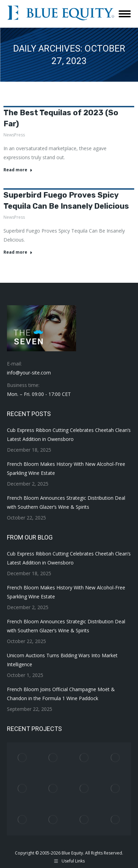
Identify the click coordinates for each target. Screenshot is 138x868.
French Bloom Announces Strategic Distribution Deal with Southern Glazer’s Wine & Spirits (66, 502)
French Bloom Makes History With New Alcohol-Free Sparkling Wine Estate (66, 468)
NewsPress (14, 135)
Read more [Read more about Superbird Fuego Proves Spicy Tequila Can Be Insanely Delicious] (18, 252)
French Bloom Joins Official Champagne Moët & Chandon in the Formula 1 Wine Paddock (61, 694)
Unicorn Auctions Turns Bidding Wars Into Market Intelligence (62, 660)
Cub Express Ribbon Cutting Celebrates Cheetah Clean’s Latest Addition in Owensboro (69, 435)
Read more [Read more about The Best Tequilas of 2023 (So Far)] (18, 170)
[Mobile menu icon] (125, 14)
